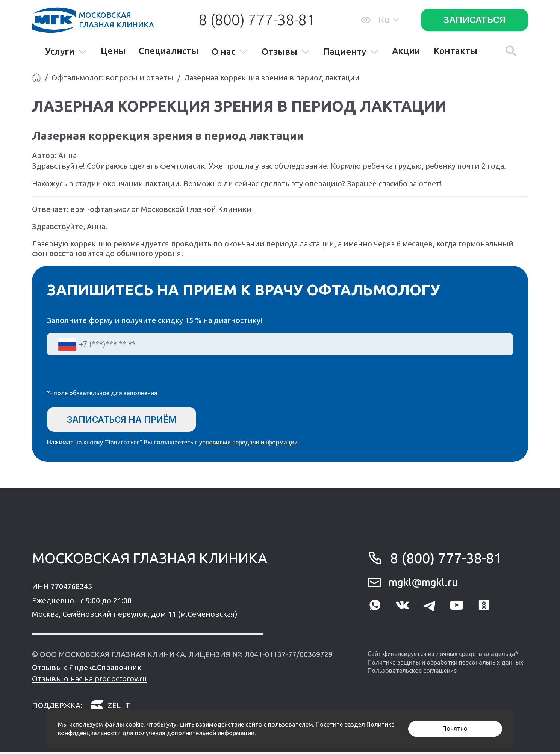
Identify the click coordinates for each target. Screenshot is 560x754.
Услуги (66, 52)
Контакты (456, 51)
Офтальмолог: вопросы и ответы (113, 78)
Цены (113, 51)
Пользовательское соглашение (412, 673)
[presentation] (104, 377)
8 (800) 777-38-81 (257, 20)
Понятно (455, 728)
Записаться (474, 20)
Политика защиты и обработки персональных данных (445, 664)
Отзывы (286, 52)
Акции (406, 51)
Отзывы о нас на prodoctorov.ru (89, 681)
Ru (389, 20)
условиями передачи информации (248, 444)
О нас (230, 52)
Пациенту (351, 52)
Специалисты (169, 51)
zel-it (110, 708)
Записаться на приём (127, 419)
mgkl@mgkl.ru (423, 584)
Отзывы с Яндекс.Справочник (87, 670)
